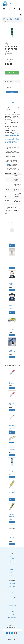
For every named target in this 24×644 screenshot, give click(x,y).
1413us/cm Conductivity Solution (11, 139)
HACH (12, 609)
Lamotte (12, 611)
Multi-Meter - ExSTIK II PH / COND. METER (11, 20)
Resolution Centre (12, 562)
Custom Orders (12, 583)
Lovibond (12, 614)
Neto (16, 642)
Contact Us (12, 575)
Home (4, 18)
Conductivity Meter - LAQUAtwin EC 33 (12, 428)
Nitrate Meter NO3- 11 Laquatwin (11, 539)
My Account (12, 556)
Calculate (12, 92)
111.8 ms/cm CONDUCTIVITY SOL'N (11, 142)
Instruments (10, 18)
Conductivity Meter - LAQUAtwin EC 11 (12, 383)
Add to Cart (12, 73)
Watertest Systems (12, 617)
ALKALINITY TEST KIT (11, 239)
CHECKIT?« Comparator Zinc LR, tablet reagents (12, 352)
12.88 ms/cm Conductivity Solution (13, 140)
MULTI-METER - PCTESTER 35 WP (12, 516)
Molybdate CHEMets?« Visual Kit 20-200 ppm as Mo (12, 285)
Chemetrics (12, 620)
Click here (9, 164)
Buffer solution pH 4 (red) (11, 133)
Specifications (15, 97)
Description (7, 97)
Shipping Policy (12, 589)
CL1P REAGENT (12, 261)
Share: (8, 62)
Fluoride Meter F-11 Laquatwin (12, 449)
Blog (12, 592)
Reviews (9, 103)
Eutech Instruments (12, 606)
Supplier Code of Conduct (12, 595)
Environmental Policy (12, 598)
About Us (12, 570)
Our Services (12, 573)
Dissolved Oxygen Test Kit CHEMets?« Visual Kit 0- (12, 308)
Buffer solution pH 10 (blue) (13, 136)
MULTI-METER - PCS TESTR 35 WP (12, 494)
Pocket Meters (17, 18)
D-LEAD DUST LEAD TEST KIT (12, 329)
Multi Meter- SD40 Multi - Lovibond (11, 472)
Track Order (12, 559)
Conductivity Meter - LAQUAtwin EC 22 (12, 405)
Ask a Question (8, 100)
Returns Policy (12, 586)
